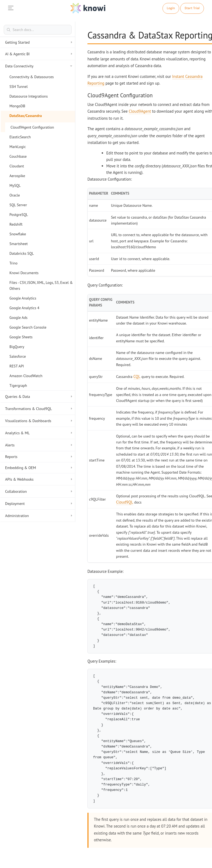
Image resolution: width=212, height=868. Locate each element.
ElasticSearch (20, 137)
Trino (13, 263)
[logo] (88, 8)
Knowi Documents (24, 273)
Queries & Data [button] (39, 397)
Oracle (15, 195)
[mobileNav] (11, 8)
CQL (137, 376)
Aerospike (17, 176)
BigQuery (17, 347)
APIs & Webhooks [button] (39, 479)
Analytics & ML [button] (39, 433)
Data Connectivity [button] (39, 66)
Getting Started (39, 42)
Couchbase (18, 156)
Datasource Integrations (29, 96)
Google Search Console (28, 327)
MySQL (15, 185)
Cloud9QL (125, 502)
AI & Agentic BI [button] (39, 54)
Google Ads (18, 318)
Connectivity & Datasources (32, 77)
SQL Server (18, 205)
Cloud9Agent (140, 111)
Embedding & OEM (39, 468)
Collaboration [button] (39, 491)
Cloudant (17, 166)
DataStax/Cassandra (26, 116)
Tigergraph (18, 385)
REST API (17, 366)
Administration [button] (39, 516)
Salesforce (18, 356)
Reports (39, 457)
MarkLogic (18, 147)
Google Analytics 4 (24, 308)
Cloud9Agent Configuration (32, 127)
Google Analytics (23, 298)
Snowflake (18, 234)
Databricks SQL (22, 253)
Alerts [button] (39, 445)
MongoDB (17, 106)
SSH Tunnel (19, 87)
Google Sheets (21, 337)
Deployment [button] (39, 504)
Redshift (16, 224)
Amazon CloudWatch (26, 376)
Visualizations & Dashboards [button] (39, 421)
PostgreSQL (19, 215)
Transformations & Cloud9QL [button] (39, 409)
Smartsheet (19, 244)
